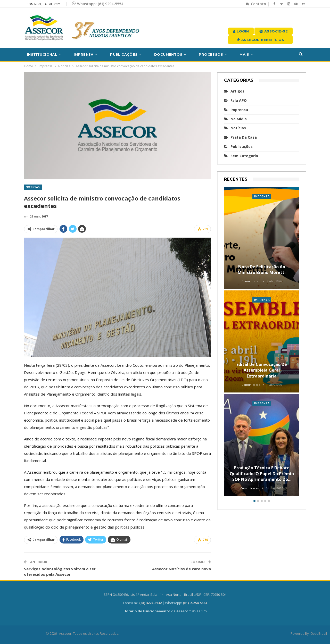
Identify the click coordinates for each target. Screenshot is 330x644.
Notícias (33, 187)
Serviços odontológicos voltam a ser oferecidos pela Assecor (60, 571)
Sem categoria (244, 156)
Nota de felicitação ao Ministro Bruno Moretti (262, 270)
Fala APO (239, 100)
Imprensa (84, 54)
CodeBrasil (319, 633)
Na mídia (239, 119)
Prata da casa (244, 137)
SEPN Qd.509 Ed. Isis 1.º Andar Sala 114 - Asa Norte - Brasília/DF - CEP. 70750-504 (165, 595)
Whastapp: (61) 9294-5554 (98, 4)
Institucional (42, 54)
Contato (256, 4)
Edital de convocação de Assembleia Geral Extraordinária (262, 370)
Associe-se (274, 31)
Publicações (124, 54)
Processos (211, 54)
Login (241, 31)
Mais (244, 54)
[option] (262, 342)
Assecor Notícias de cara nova (181, 569)
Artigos (237, 91)
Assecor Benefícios (260, 40)
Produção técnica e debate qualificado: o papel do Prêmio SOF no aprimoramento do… (262, 474)
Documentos (168, 54)
